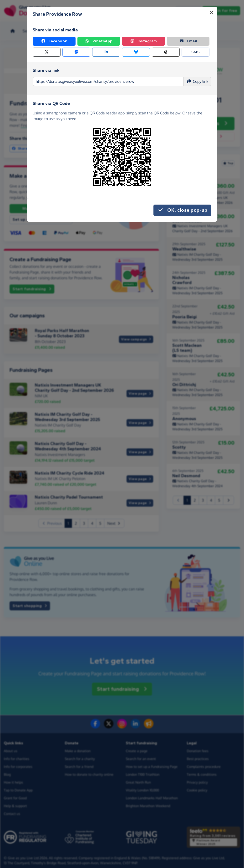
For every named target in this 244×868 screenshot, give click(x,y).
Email (188, 41)
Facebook (54, 41)
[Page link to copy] (108, 81)
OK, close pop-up (182, 210)
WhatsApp (99, 41)
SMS (196, 52)
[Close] (211, 13)
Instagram (143, 41)
